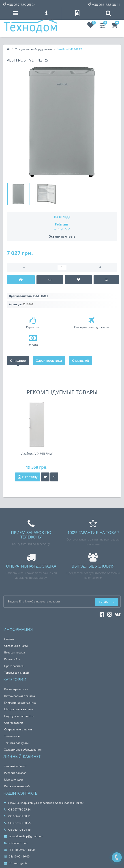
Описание (18, 361)
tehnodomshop (16, 843)
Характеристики (49, 361)
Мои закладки (14, 780)
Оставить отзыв (62, 236)
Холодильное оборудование (23, 750)
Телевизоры (12, 736)
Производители (15, 666)
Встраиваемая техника (20, 696)
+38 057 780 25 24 (19, 4)
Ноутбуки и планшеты (19, 716)
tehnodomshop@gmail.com (24, 836)
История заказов (15, 773)
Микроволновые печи (19, 709)
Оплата (9, 639)
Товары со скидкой (17, 673)
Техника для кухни (16, 743)
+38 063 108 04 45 (17, 830)
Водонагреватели (16, 689)
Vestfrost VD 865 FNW (37, 454)
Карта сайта (12, 659)
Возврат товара (15, 652)
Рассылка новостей (17, 786)
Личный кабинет (15, 766)
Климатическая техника (20, 703)
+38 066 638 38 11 (105, 4)
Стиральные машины (19, 729)
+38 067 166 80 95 (17, 823)
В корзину (28, 477)
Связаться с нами (16, 646)
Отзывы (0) (80, 361)
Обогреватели (14, 723)
